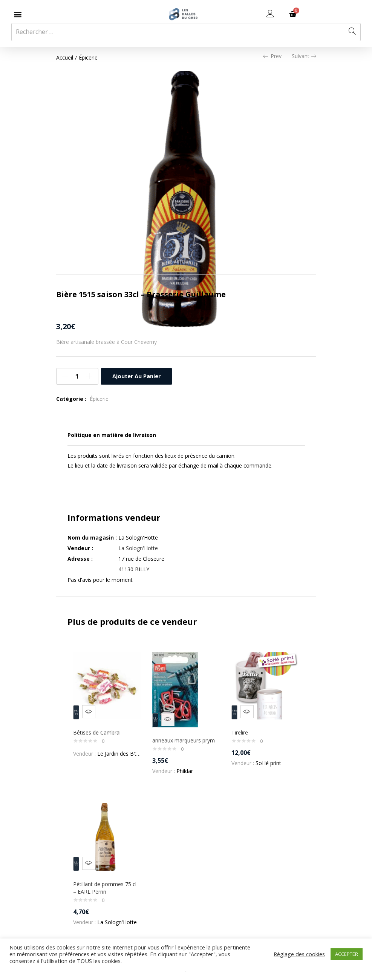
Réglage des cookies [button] (299, 954)
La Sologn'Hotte (138, 548)
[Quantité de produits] (77, 376)
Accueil (65, 58)
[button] (18, 14)
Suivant (304, 56)
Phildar (186, 771)
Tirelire (241, 729)
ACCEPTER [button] (347, 954)
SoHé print (270, 759)
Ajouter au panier (136, 376)
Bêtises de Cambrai (99, 729)
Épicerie (88, 58)
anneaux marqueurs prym (185, 740)
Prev (272, 56)
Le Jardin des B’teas (123, 750)
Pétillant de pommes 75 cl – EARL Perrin (107, 889)
